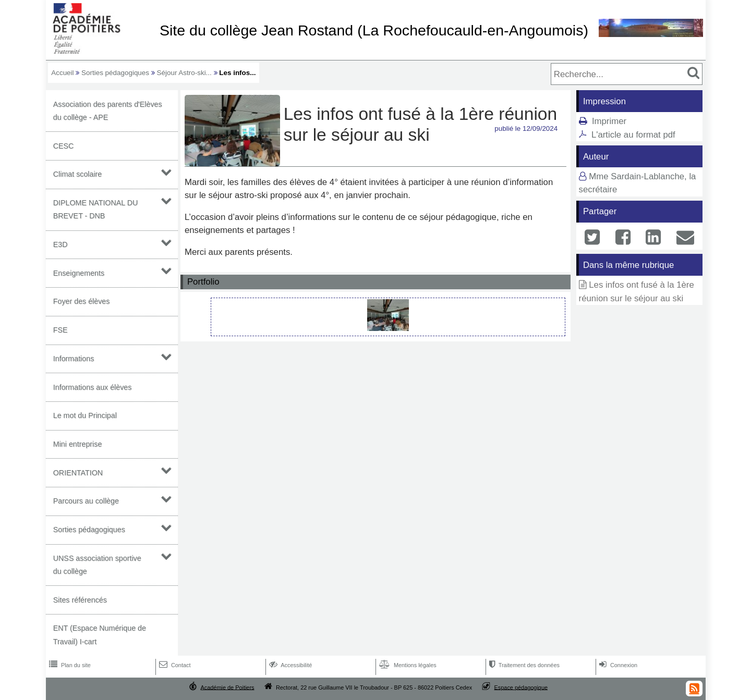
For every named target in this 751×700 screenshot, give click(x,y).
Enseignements (79, 273)
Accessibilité (290, 665)
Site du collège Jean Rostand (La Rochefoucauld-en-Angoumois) (374, 30)
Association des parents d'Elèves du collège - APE (108, 111)
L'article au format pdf (633, 135)
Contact (174, 665)
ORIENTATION (78, 473)
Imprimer (609, 121)
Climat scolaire (78, 174)
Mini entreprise (78, 444)
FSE (60, 330)
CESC (64, 146)
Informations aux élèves (93, 387)
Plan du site (69, 665)
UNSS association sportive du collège (97, 565)
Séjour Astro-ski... (184, 73)
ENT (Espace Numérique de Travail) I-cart (100, 635)
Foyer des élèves (82, 301)
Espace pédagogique (521, 687)
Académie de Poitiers (227, 687)
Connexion (617, 665)
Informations (74, 359)
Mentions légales (407, 665)
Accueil (62, 73)
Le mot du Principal (85, 415)
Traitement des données (523, 665)
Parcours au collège (86, 501)
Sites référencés (80, 600)
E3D (60, 244)
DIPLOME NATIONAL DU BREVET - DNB (96, 209)
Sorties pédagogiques (115, 73)
